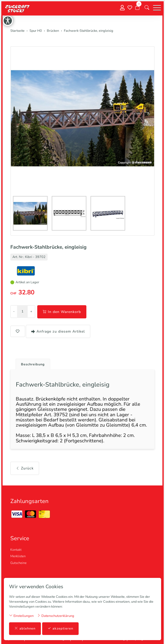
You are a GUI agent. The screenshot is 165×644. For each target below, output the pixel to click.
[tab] (31, 363)
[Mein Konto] (122, 8)
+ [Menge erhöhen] (31, 311)
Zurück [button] (25, 468)
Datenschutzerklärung (56, 616)
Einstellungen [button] (21, 616)
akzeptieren (60, 629)
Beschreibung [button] (33, 364)
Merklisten (18, 556)
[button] (147, 8)
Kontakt (16, 550)
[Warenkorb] (137, 8)
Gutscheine (18, 563)
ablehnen (25, 629)
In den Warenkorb (62, 312)
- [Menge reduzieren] (14, 311)
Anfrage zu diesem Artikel (58, 331)
